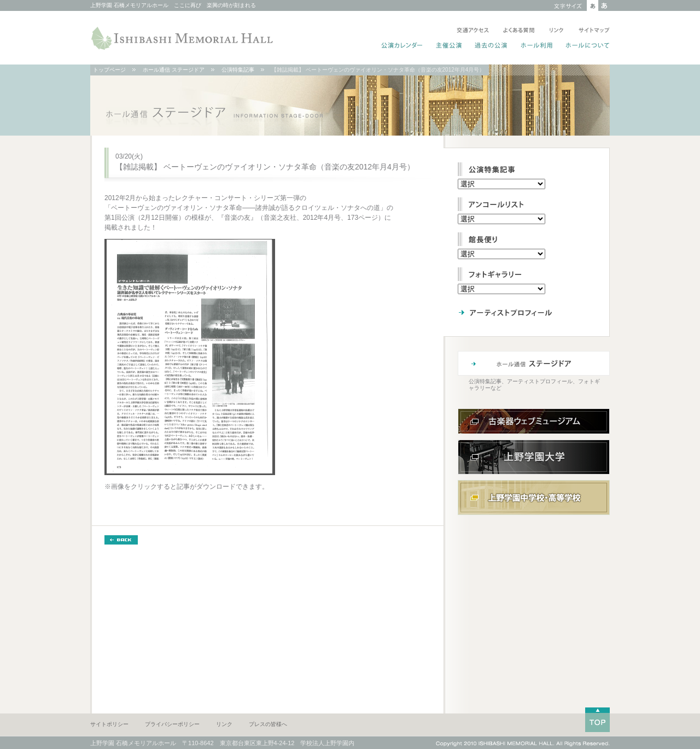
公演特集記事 (238, 70)
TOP (597, 720)
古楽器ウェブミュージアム (534, 421)
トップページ (109, 70)
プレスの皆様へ (268, 724)
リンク (556, 31)
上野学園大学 (534, 457)
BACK (121, 540)
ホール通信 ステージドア (174, 70)
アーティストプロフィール (527, 312)
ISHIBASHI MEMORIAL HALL (183, 38)
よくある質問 (519, 31)
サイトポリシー (109, 724)
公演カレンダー (402, 46)
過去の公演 (491, 46)
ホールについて (585, 46)
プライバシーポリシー (172, 724)
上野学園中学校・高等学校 (534, 498)
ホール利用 (537, 46)
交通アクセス (473, 31)
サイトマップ (592, 31)
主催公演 (449, 46)
